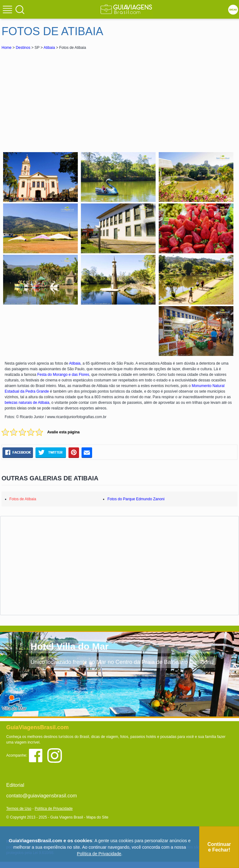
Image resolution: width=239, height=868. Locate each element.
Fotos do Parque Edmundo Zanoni (136, 499)
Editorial (15, 785)
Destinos (23, 48)
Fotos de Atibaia (23, 499)
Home (7, 48)
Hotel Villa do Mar (70, 646)
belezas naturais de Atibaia (27, 403)
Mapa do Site (97, 817)
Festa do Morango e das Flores (63, 375)
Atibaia (49, 48)
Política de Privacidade (54, 809)
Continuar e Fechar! (219, 847)
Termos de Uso (19, 809)
